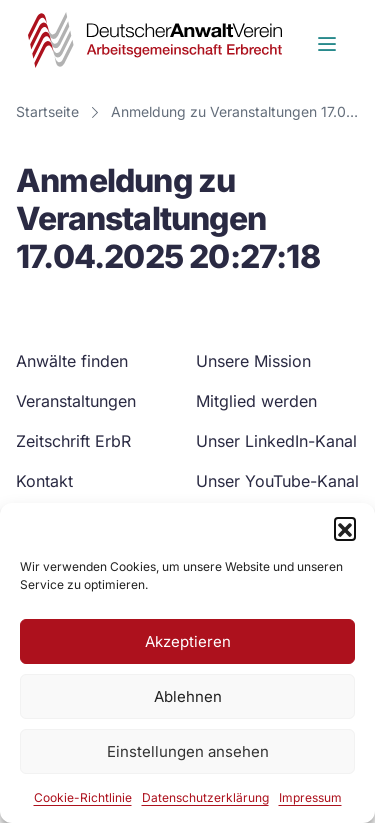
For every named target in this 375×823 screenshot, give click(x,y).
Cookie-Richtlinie (83, 797)
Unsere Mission (253, 361)
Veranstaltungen (76, 401)
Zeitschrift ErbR (73, 441)
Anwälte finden (72, 361)
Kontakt (44, 481)
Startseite (47, 111)
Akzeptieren (188, 641)
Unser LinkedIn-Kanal (276, 441)
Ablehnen (188, 696)
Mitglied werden (256, 401)
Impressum (310, 797)
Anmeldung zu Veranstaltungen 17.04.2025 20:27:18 (239, 111)
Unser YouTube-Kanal (277, 481)
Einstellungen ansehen (188, 751)
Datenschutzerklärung (205, 797)
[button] (345, 528)
